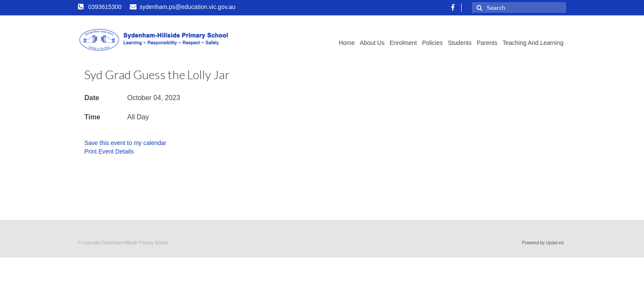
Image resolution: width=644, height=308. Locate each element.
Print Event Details (109, 151)
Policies (432, 43)
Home (347, 43)
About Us (372, 43)
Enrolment (403, 43)
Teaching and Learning (533, 43)
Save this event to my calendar (125, 143)
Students (460, 43)
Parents (487, 43)
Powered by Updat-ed (543, 243)
